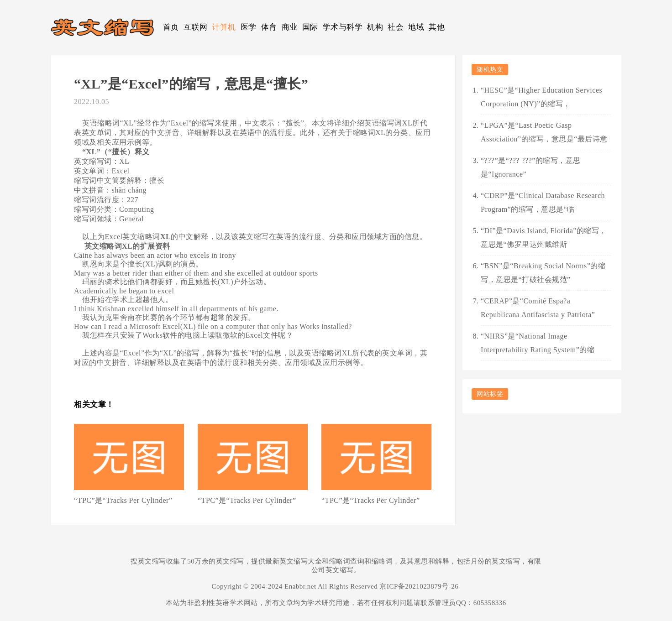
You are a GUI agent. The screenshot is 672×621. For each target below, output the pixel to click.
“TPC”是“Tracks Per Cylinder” (123, 500)
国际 (310, 27)
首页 (171, 27)
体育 (269, 27)
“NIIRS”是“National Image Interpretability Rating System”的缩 (538, 343)
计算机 (224, 27)
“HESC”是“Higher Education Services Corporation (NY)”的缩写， (541, 97)
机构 (375, 27)
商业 (290, 27)
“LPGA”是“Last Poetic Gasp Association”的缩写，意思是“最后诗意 (544, 132)
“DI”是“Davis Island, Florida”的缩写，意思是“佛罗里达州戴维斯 (544, 237)
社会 (396, 27)
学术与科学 (343, 27)
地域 (416, 27)
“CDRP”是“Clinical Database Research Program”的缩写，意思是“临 (543, 202)
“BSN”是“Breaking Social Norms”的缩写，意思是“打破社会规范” (543, 273)
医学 (249, 27)
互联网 (196, 27)
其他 (437, 27)
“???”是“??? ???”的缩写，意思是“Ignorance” (531, 167)
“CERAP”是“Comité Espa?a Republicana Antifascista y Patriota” (538, 308)
